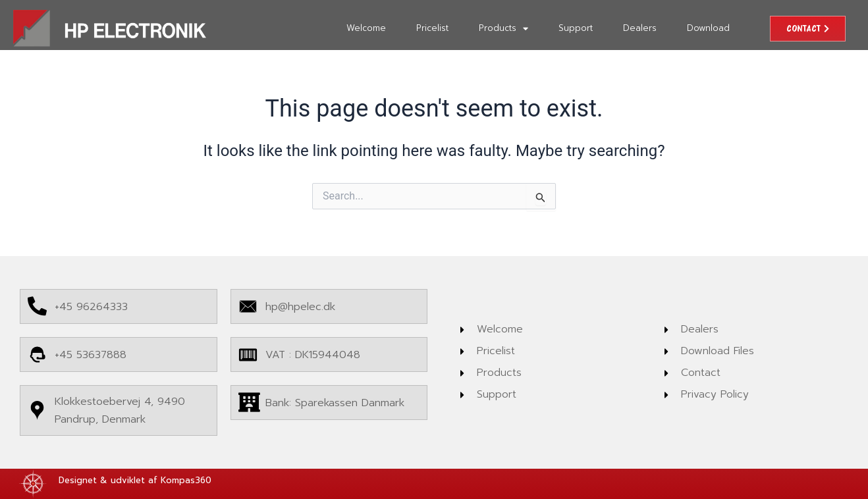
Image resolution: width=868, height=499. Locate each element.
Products (503, 29)
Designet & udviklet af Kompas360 (135, 480)
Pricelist (432, 28)
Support (576, 28)
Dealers (640, 28)
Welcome (366, 28)
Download (708, 28)
